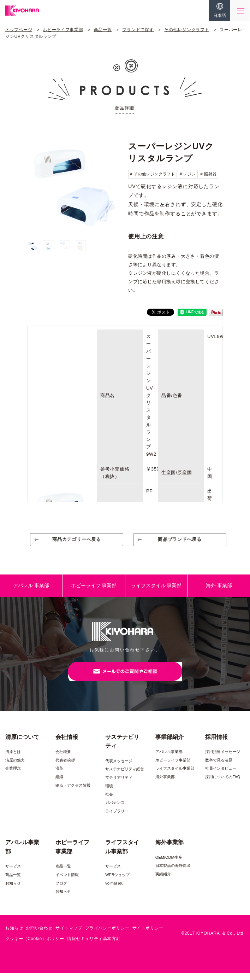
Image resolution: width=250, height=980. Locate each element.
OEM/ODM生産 (169, 864)
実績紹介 (163, 881)
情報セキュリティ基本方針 (94, 945)
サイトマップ (69, 935)
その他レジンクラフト (187, 30)
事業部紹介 (169, 744)
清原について (22, 744)
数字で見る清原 (219, 767)
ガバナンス (115, 810)
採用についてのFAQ (223, 784)
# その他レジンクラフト (153, 174)
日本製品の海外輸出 (173, 873)
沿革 (59, 775)
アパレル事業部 (169, 759)
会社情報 (67, 744)
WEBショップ (117, 882)
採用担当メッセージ (223, 759)
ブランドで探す (138, 30)
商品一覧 (103, 30)
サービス (13, 873)
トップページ (19, 30)
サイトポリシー (148, 935)
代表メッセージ (119, 768)
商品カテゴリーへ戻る (77, 542)
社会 (109, 801)
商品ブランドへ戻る (180, 542)
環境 (109, 793)
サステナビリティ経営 (125, 776)
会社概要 (63, 759)
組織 (59, 784)
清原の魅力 (15, 767)
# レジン (188, 174)
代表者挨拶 (65, 767)
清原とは (13, 759)
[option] (75, 186)
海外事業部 (165, 784)
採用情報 (216, 744)
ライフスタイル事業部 (175, 775)
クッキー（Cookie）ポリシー (35, 945)
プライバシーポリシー (107, 935)
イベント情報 (67, 882)
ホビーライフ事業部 (63, 30)
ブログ (61, 890)
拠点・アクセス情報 (73, 792)
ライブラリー (117, 818)
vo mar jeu (114, 890)
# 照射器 (209, 174)
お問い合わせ (39, 935)
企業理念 (13, 775)
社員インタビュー (221, 775)
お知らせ (13, 890)
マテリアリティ (119, 784)
